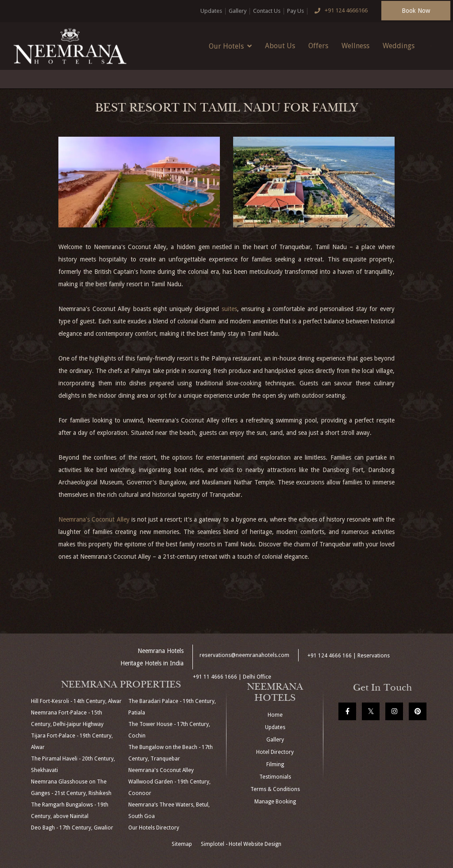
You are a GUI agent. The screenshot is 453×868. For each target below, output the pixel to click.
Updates (211, 11)
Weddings (399, 46)
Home (275, 715)
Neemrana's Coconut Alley (94, 519)
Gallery (238, 11)
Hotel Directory (275, 752)
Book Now (416, 11)
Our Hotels (230, 46)
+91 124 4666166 (339, 11)
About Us (280, 46)
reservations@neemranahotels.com (244, 655)
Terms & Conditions (275, 789)
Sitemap (182, 844)
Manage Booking (275, 802)
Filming (275, 764)
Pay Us (296, 11)
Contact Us (267, 11)
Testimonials (275, 777)
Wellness (355, 46)
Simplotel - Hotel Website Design (241, 844)
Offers (318, 46)
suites (229, 309)
